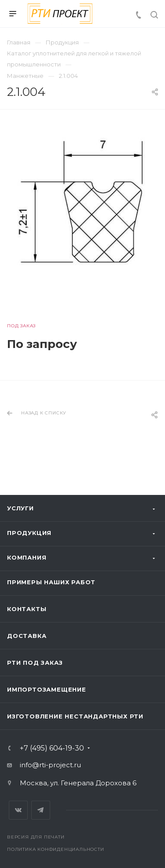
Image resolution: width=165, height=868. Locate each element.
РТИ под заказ (35, 663)
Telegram (41, 810)
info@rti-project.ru (50, 765)
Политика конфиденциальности (56, 849)
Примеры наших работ (51, 582)
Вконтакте (18, 810)
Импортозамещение (47, 689)
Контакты (27, 609)
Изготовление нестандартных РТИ (75, 716)
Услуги (20, 508)
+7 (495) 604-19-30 (52, 748)
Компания (27, 557)
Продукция (29, 533)
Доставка (27, 636)
